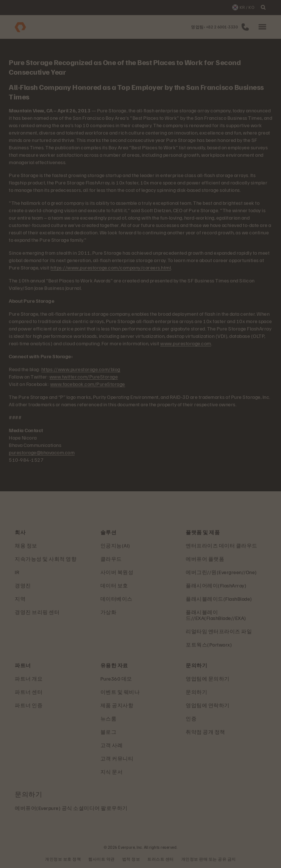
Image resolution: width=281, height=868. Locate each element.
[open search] (263, 7)
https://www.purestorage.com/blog (81, 369)
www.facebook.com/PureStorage (88, 384)
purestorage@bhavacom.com (42, 452)
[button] (262, 27)
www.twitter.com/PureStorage (84, 377)
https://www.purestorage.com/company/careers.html (111, 267)
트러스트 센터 (161, 859)
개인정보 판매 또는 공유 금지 (209, 859)
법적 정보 (131, 859)
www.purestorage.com (186, 343)
